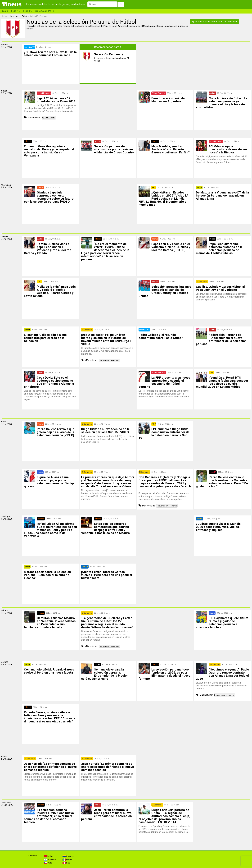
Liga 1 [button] (16, 11)
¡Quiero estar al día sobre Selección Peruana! (214, 22)
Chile (48, 863)
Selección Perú (45, 11)
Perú (66, 863)
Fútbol (24, 16)
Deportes (14, 16)
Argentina (50, 859)
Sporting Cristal (49, 118)
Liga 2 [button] (28, 11)
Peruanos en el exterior (110, 361)
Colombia (69, 856)
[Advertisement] (108, 112)
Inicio (5, 11)
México (67, 859)
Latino (48, 856)
